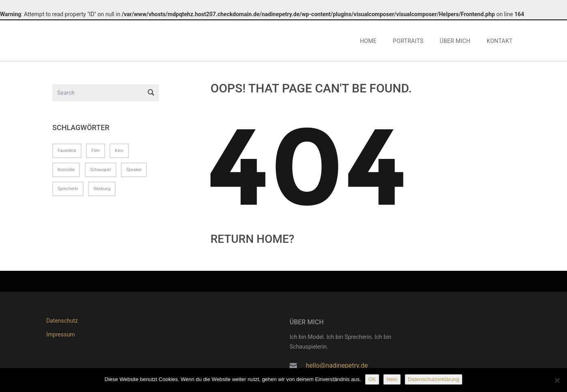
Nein (392, 379)
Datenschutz (62, 321)
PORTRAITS (408, 42)
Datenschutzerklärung (434, 379)
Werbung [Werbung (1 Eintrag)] (102, 190)
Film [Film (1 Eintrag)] (95, 152)
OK (372, 379)
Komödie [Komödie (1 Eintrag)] (66, 171)
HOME (368, 42)
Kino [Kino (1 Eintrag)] (119, 152)
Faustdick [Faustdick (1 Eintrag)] (67, 152)
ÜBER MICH (455, 42)
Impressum (60, 334)
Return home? (252, 240)
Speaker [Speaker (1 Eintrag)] (134, 171)
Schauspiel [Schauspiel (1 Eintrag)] (101, 171)
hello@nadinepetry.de (337, 365)
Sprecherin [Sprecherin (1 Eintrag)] (68, 190)
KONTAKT (500, 42)
